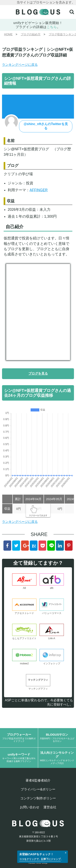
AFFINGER (39, 190)
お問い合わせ (30, 807)
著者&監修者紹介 (38, 780)
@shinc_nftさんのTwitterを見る (46, 126)
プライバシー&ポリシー (38, 789)
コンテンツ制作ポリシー (38, 798)
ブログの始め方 (31, 34)
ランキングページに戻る (20, 65)
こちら (52, 27)
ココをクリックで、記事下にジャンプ (40, 859)
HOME (8, 34)
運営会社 (50, 807)
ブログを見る (38, 373)
